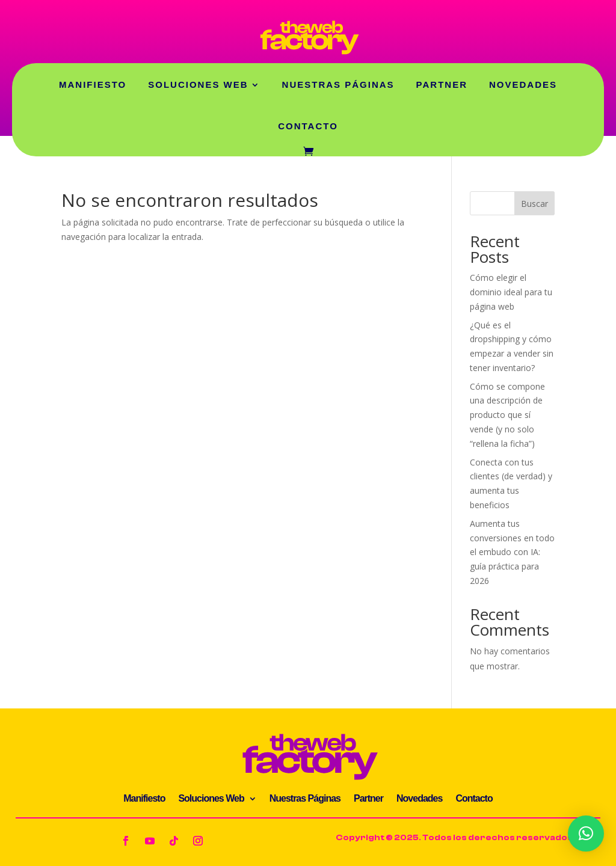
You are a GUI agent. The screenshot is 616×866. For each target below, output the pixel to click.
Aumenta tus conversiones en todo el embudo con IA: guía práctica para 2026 (512, 552)
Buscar (534, 204)
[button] (586, 834)
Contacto (308, 126)
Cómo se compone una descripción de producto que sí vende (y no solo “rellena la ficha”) (507, 415)
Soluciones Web (198, 84)
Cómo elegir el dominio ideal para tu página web (511, 292)
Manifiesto (93, 84)
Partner (442, 84)
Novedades (523, 84)
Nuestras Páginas (338, 84)
